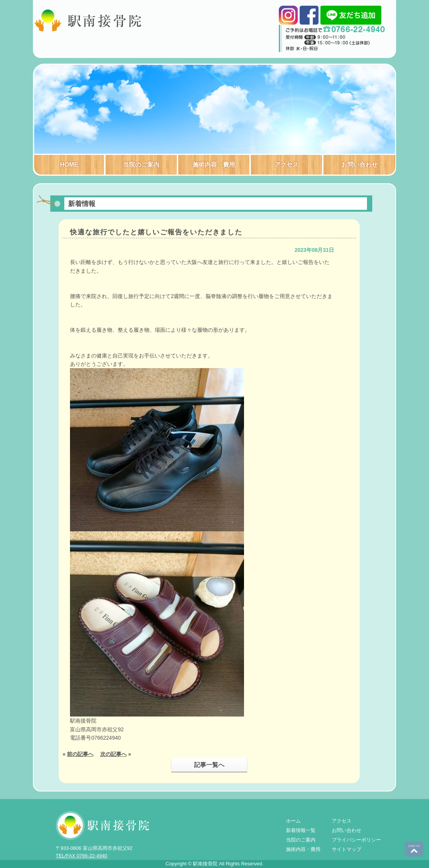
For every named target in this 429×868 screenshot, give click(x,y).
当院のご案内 (141, 165)
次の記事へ (113, 754)
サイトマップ (347, 849)
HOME (69, 165)
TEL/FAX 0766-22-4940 (82, 856)
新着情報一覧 (301, 830)
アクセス (286, 165)
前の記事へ (80, 754)
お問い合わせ (359, 165)
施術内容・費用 (214, 165)
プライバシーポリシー (356, 840)
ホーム (293, 821)
